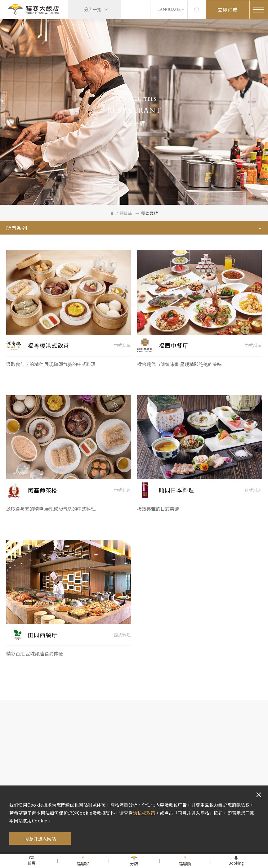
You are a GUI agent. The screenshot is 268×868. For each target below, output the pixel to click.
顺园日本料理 (176, 495)
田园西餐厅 (43, 640)
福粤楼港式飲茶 (49, 350)
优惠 (32, 861)
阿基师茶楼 (43, 495)
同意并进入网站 (40, 839)
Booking (236, 861)
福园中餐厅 (174, 350)
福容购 (185, 861)
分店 (134, 861)
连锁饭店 (121, 213)
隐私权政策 (144, 813)
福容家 (83, 861)
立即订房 (228, 9)
